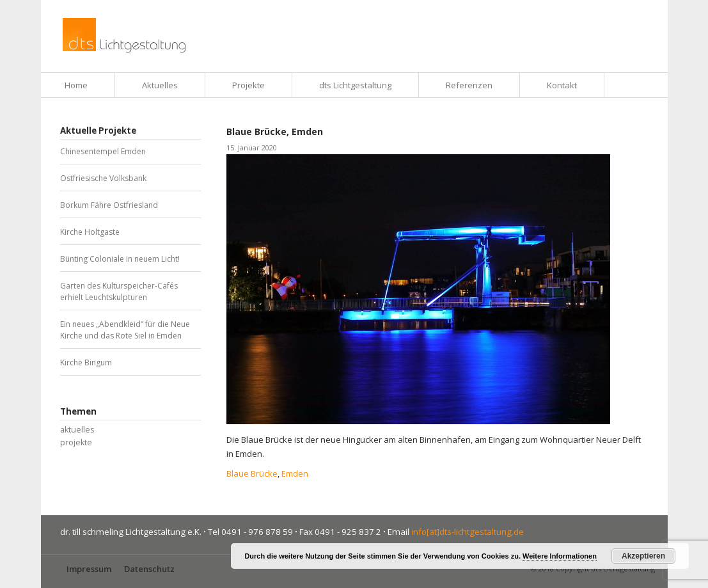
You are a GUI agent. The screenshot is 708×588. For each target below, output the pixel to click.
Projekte (248, 85)
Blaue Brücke (252, 473)
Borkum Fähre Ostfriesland (109, 205)
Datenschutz (149, 569)
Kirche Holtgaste (90, 232)
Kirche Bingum (86, 362)
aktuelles (77, 430)
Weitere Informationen (560, 556)
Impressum (89, 569)
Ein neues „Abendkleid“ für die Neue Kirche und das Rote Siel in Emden (125, 330)
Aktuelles (160, 85)
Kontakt (562, 85)
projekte (76, 442)
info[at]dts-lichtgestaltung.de (468, 532)
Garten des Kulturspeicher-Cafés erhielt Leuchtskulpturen (119, 291)
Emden (295, 473)
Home (76, 85)
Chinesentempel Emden (103, 151)
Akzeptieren (643, 556)
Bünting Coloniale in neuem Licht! (120, 259)
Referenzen (469, 85)
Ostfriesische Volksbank (103, 178)
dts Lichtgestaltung (355, 85)
